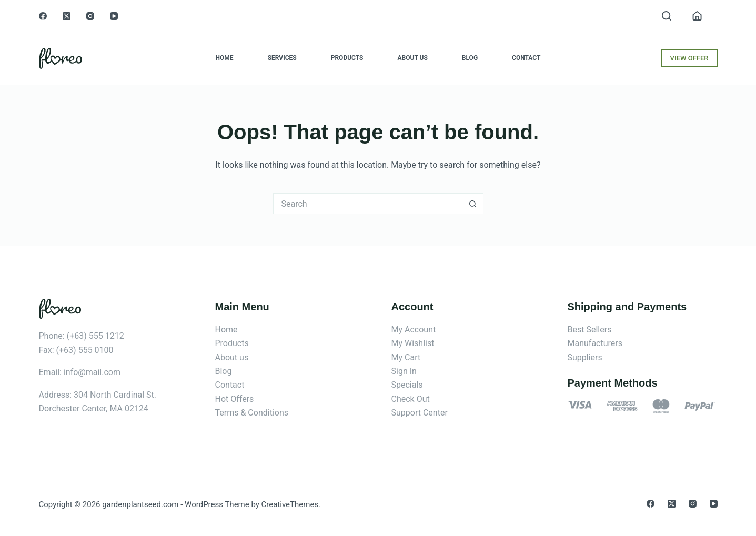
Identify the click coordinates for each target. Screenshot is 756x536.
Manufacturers (595, 343)
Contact (526, 58)
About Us (413, 58)
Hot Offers (235, 399)
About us (232, 357)
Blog (470, 58)
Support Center (420, 413)
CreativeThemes (290, 504)
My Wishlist (413, 343)
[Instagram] (90, 16)
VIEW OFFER (689, 58)
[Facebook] (43, 16)
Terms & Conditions (252, 413)
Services (282, 58)
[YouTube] (114, 16)
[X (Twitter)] (67, 16)
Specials (407, 385)
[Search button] (473, 204)
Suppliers (585, 357)
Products (347, 58)
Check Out (411, 399)
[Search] (667, 16)
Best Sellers (590, 330)
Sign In (404, 371)
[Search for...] (368, 204)
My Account (414, 330)
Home (225, 58)
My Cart (406, 357)
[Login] (697, 16)
